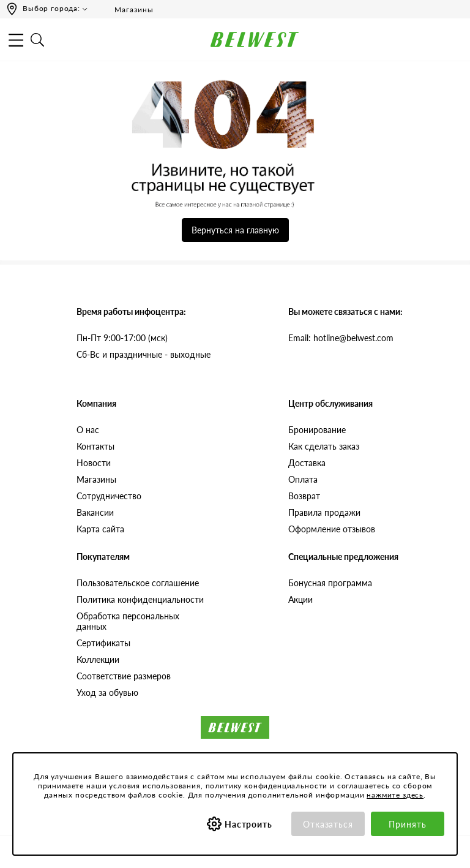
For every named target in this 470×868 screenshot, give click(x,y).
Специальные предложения (343, 557)
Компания (96, 403)
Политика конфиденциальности (140, 599)
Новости (94, 463)
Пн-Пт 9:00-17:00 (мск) (122, 338)
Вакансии (95, 512)
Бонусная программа (330, 583)
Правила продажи (324, 512)
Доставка (307, 463)
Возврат (304, 496)
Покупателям (103, 557)
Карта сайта (100, 529)
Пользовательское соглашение (138, 583)
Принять (408, 824)
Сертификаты (103, 643)
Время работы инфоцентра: (131, 311)
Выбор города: (51, 8)
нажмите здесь (395, 795)
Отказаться (328, 824)
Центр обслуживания (330, 403)
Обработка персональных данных (128, 621)
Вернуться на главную (235, 230)
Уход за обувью (107, 693)
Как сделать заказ (324, 446)
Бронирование (317, 430)
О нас (88, 430)
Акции (300, 599)
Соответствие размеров (124, 676)
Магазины (125, 9)
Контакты (95, 446)
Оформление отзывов (332, 529)
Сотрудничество (109, 496)
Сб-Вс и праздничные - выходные (144, 354)
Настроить (249, 824)
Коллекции (98, 659)
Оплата (303, 479)
